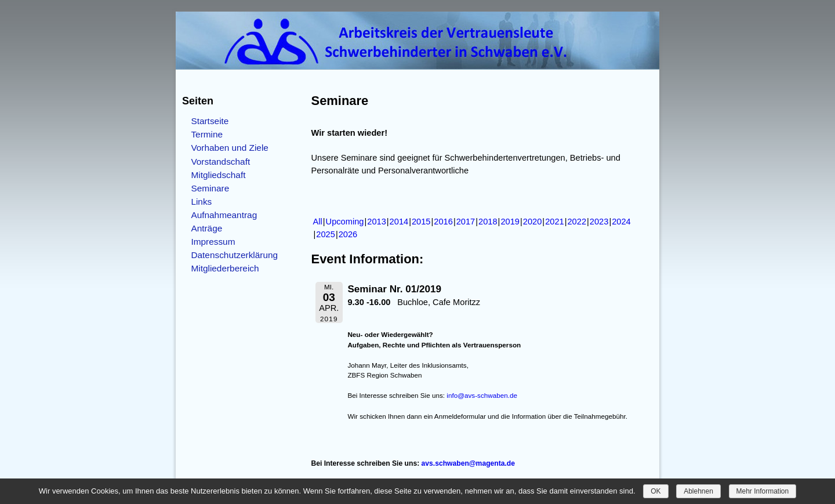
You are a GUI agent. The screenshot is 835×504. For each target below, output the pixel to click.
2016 (443, 222)
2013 (377, 222)
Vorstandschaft (220, 162)
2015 (421, 222)
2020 (533, 222)
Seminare (210, 188)
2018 (488, 222)
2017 (466, 222)
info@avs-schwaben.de (482, 395)
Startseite (210, 121)
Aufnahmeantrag (224, 215)
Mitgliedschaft (218, 175)
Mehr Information (763, 491)
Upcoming (345, 222)
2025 (326, 234)
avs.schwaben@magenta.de (468, 463)
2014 (399, 222)
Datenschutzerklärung (234, 255)
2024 (621, 222)
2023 (599, 222)
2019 (510, 222)
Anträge (206, 228)
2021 (555, 222)
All (318, 222)
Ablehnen (698, 491)
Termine (207, 134)
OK (656, 491)
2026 (348, 234)
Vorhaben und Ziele (230, 148)
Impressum (213, 242)
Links (201, 202)
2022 (577, 222)
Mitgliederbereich (225, 268)
